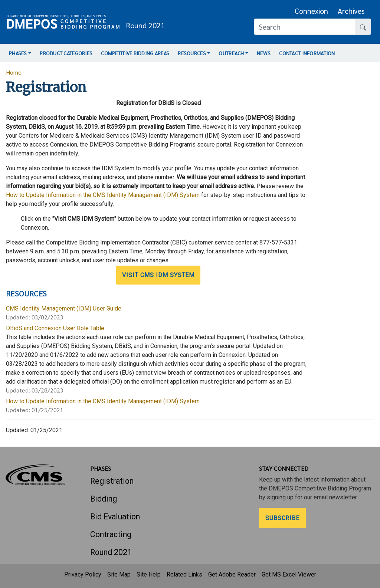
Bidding (104, 499)
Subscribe (283, 518)
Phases (18, 53)
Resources (192, 53)
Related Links (184, 574)
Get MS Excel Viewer (289, 574)
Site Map (119, 574)
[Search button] (363, 27)
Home (14, 72)
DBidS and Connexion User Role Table (55, 328)
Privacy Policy (83, 574)
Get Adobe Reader (232, 574)
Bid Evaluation (115, 517)
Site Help (149, 574)
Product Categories (66, 53)
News (264, 53)
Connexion (311, 11)
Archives (351, 11)
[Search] (304, 27)
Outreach (231, 53)
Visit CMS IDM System (158, 275)
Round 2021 (111, 552)
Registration (112, 481)
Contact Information (307, 53)
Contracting (111, 534)
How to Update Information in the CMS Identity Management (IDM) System (103, 195)
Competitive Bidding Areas (135, 53)
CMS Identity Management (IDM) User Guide (64, 308)
